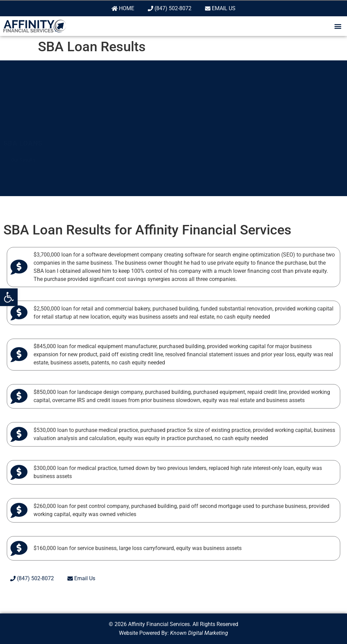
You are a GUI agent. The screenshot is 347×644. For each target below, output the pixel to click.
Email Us (220, 8)
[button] (9, 297)
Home (123, 8)
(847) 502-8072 (170, 8)
